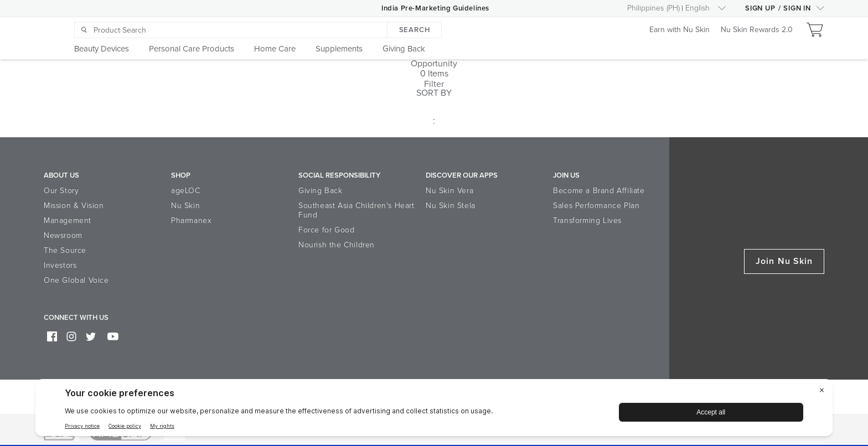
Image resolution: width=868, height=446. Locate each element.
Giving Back (321, 191)
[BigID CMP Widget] (434, 410)
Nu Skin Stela (451, 206)
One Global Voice (76, 280)
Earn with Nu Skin (680, 30)
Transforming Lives (587, 221)
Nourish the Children (337, 245)
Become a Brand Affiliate (599, 191)
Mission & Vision (74, 206)
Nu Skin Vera (449, 191)
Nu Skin (185, 206)
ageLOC (186, 191)
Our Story (61, 191)
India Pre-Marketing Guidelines (435, 8)
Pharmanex (191, 221)
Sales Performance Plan (596, 206)
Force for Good (326, 230)
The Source (65, 250)
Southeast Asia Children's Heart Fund (356, 210)
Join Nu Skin (784, 261)
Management (68, 221)
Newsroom (63, 235)
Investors (60, 265)
